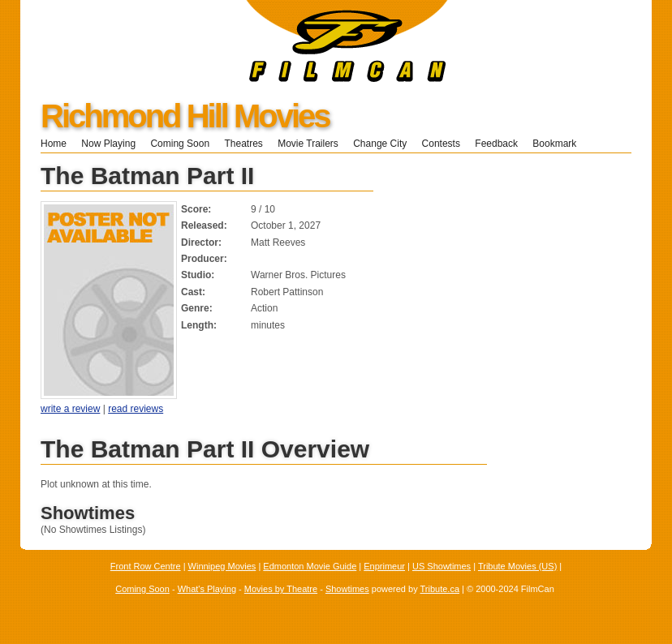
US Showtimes (442, 566)
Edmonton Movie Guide (310, 566)
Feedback (496, 144)
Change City (380, 144)
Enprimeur (384, 566)
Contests (441, 144)
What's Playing (207, 589)
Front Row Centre (146, 566)
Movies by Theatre (281, 589)
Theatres (243, 144)
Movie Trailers (308, 144)
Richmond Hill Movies (185, 116)
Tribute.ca (440, 589)
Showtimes (347, 589)
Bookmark (560, 144)
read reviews (136, 409)
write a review (70, 409)
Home (54, 144)
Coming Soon (180, 144)
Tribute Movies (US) (517, 566)
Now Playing (108, 144)
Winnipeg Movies (222, 566)
